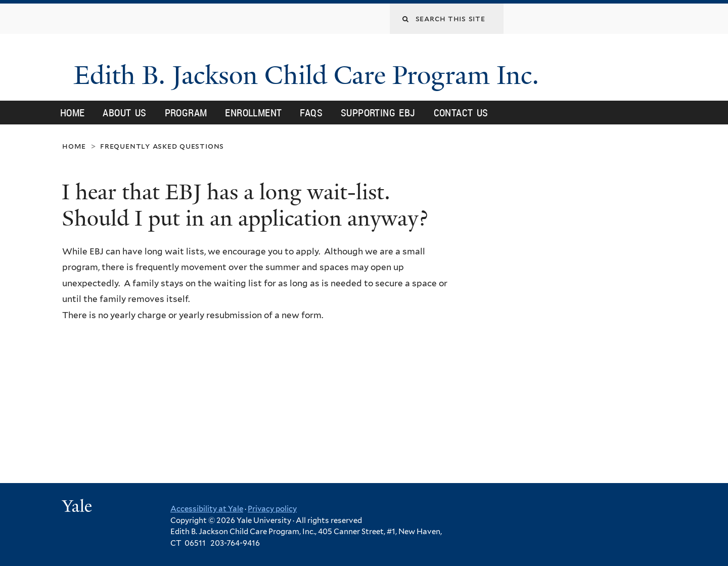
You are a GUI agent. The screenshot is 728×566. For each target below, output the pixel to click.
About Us (124, 113)
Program (186, 113)
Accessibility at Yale (207, 509)
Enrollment (253, 113)
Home (73, 113)
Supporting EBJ (378, 113)
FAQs (311, 113)
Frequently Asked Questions (162, 146)
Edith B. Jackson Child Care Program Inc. (310, 75)
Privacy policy (272, 509)
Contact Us (461, 113)
